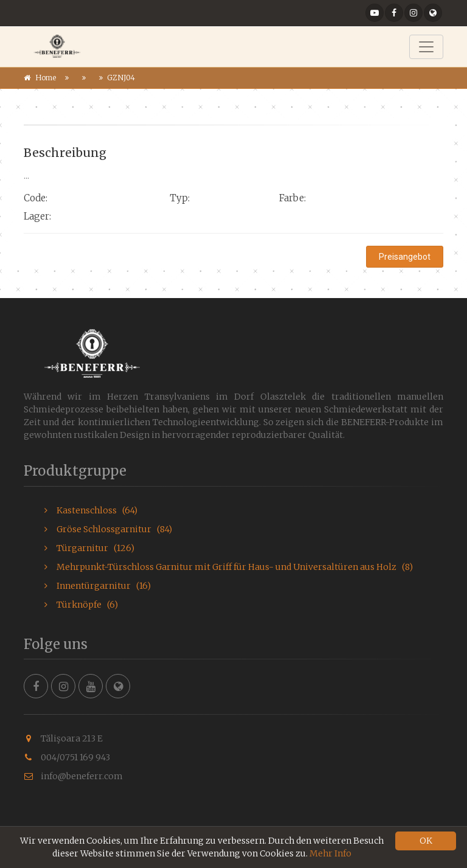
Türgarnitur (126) (89, 548)
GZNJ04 (121, 78)
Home (46, 78)
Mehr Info (330, 853)
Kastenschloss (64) (91, 510)
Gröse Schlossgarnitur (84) (108, 529)
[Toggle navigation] (426, 47)
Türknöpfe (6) (81, 605)
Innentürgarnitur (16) (98, 586)
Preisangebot (405, 257)
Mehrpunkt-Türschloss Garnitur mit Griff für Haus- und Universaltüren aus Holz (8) (229, 567)
